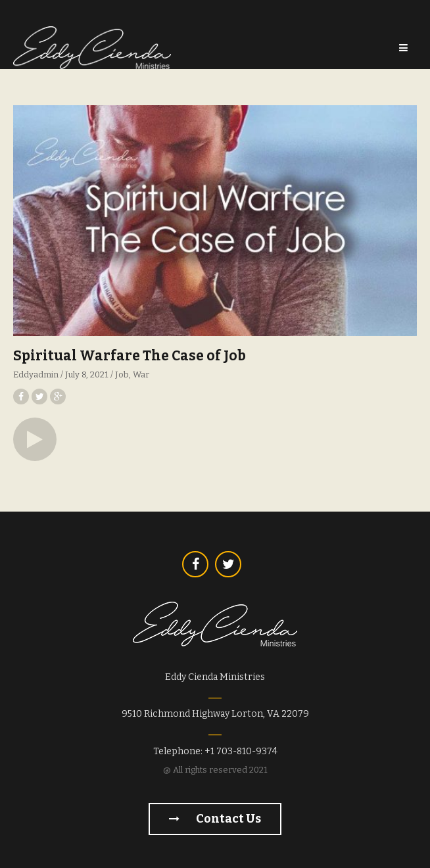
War (141, 374)
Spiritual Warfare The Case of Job (130, 356)
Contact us (215, 819)
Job (122, 374)
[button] (35, 439)
